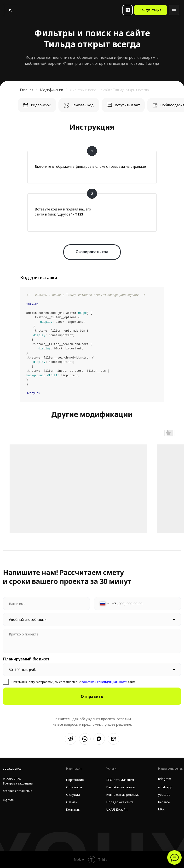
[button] (128, 10)
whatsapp (165, 787)
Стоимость (74, 787)
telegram (164, 779)
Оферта (8, 800)
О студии (72, 795)
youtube (164, 795)
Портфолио (74, 780)
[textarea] (92, 641)
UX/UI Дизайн (116, 810)
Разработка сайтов (120, 787)
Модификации (52, 90)
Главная (27, 90)
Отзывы (72, 802)
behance (164, 802)
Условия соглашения (17, 791)
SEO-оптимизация (119, 780)
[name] (46, 604)
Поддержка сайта (119, 802)
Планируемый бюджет (26, 659)
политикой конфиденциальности (104, 682)
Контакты (73, 810)
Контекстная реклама (121, 795)
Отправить (92, 696)
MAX (161, 809)
